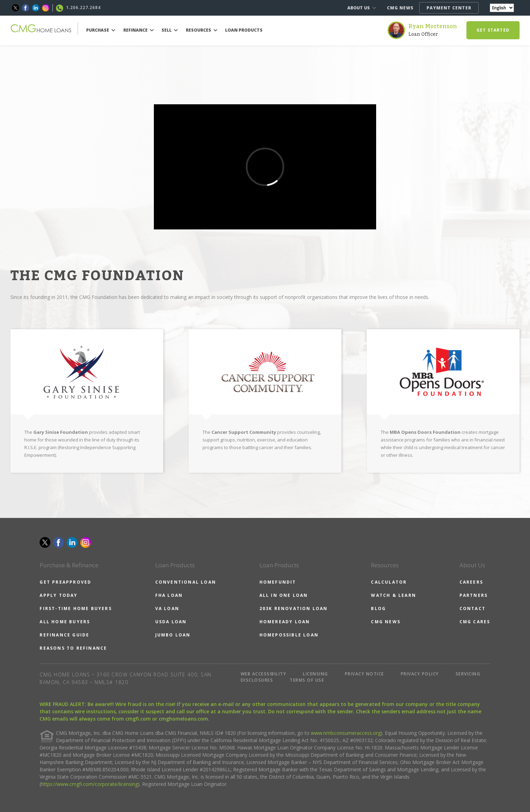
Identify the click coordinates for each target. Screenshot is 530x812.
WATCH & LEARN (394, 595)
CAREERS (471, 582)
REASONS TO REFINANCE (73, 648)
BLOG (378, 608)
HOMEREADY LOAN (285, 622)
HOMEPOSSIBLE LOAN (289, 635)
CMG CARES (475, 622)
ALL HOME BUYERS (65, 622)
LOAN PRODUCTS (244, 30)
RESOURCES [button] (202, 30)
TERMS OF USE (307, 680)
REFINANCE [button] (139, 30)
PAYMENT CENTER (449, 8)
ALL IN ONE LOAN (284, 595)
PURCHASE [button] (101, 30)
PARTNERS (474, 595)
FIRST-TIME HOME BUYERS (76, 608)
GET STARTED (493, 30)
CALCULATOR (389, 582)
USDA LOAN (171, 622)
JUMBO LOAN (173, 635)
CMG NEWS (400, 8)
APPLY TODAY (59, 595)
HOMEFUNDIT (278, 582)
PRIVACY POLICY (420, 674)
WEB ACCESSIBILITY (264, 674)
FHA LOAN (169, 595)
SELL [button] (170, 30)
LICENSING (316, 674)
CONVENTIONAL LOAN (186, 582)
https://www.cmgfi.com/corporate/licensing (89, 784)
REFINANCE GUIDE (64, 635)
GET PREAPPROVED (65, 582)
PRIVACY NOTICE (365, 674)
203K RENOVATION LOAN (294, 608)
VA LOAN (167, 608)
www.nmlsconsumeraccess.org (346, 733)
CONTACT (473, 608)
